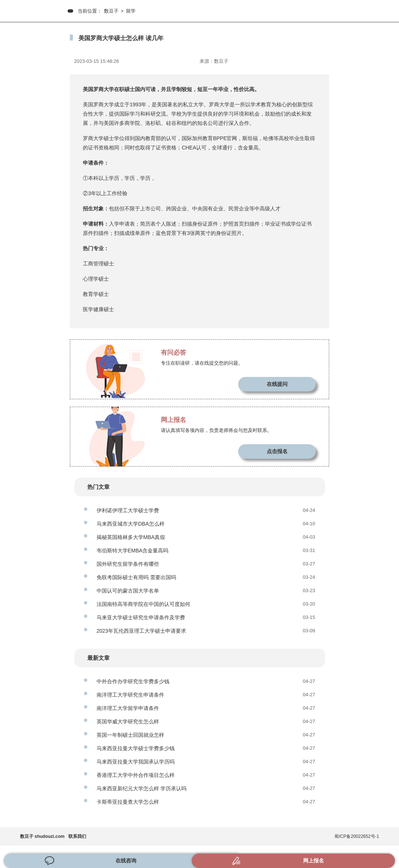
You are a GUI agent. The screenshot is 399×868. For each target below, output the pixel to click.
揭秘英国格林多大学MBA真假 (131, 537)
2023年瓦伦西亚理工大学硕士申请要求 (141, 631)
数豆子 (111, 11)
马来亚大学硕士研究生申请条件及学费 (141, 617)
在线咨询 (126, 861)
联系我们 (77, 836)
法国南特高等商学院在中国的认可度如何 (143, 604)
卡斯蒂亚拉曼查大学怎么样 (128, 802)
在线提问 (277, 384)
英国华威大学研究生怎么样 (128, 722)
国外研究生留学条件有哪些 (128, 564)
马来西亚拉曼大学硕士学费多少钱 (136, 748)
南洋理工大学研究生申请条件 (130, 695)
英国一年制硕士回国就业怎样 (130, 735)
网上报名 (314, 861)
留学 (131, 11)
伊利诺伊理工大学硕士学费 (128, 510)
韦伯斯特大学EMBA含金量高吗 (133, 551)
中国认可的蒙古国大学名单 (128, 591)
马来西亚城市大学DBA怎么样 (131, 524)
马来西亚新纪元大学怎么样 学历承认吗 (142, 788)
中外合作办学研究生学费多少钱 (133, 681)
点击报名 (277, 451)
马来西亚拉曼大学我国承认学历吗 (136, 762)
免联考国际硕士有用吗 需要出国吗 (136, 577)
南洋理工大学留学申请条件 (128, 708)
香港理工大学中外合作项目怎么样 (136, 775)
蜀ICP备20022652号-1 (357, 836)
